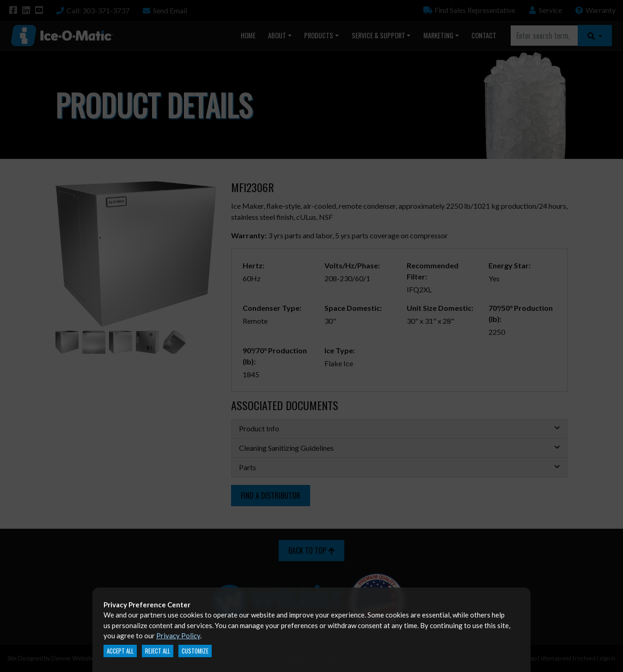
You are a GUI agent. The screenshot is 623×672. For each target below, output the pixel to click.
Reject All (158, 651)
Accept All (120, 651)
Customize (195, 651)
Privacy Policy (178, 636)
